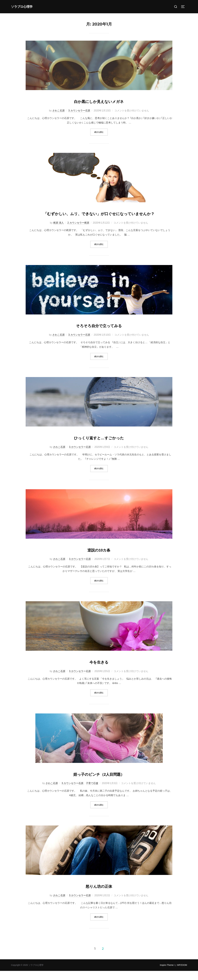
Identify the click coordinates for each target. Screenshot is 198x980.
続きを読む (101, 132)
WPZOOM (182, 974)
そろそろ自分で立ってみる (99, 334)
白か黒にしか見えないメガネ (99, 101)
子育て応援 (92, 792)
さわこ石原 (59, 111)
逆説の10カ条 (99, 558)
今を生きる (99, 670)
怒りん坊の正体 (99, 895)
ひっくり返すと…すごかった (99, 446)
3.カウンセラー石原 (79, 111)
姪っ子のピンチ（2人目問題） (99, 782)
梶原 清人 (59, 232)
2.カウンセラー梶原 (78, 232)
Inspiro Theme (167, 974)
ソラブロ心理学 (25, 7)
